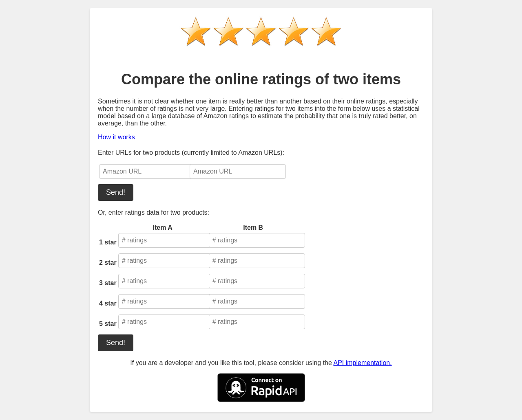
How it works (116, 137)
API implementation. (362, 363)
